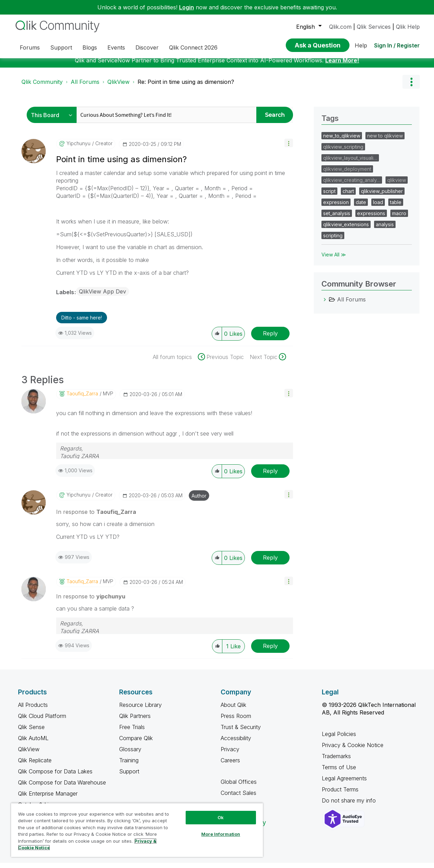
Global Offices (239, 787)
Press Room (236, 721)
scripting (333, 241)
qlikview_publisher (382, 196)
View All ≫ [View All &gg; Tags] (334, 260)
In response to (96, 517)
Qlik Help (408, 27)
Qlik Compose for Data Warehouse (62, 788)
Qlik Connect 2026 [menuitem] (193, 47)
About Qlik (233, 710)
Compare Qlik (136, 743)
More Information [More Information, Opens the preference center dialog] (221, 834)
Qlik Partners (135, 721)
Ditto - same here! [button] (82, 323)
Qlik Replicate (35, 765)
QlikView (118, 87)
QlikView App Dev (103, 297)
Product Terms (340, 795)
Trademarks (336, 761)
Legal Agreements (344, 783)
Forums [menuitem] (30, 47)
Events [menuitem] (116, 47)
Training (129, 765)
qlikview (397, 185)
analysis (385, 230)
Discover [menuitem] (147, 47)
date (361, 207)
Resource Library (140, 710)
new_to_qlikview (342, 141)
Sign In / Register (397, 45)
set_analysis (337, 218)
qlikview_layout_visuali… (350, 163)
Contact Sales (238, 798)
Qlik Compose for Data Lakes (55, 777)
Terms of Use (339, 772)
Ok (221, 817)
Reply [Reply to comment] (270, 476)
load (378, 207)
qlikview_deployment (347, 174)
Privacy (230, 754)
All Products (33, 710)
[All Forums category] (325, 305)
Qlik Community (42, 87)
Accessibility (236, 743)
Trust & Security (241, 732)
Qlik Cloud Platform (42, 721)
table (396, 207)
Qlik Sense (31, 732)
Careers (230, 765)
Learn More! (342, 65)
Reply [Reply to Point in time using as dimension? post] (270, 339)
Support (129, 777)
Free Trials (132, 732)
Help (361, 45)
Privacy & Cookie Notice (353, 750)
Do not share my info (350, 806)
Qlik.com (340, 27)
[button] (289, 148)
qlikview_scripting (343, 152)
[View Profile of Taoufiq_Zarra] (82, 399)
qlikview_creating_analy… (352, 185)
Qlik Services (374, 27)
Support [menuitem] (61, 47)
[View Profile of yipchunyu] (78, 149)
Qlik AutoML (33, 743)
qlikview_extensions (346, 230)
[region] (137, 830)
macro (399, 218)
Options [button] (411, 87)
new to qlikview (385, 141)
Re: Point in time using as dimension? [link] (186, 87)
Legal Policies (339, 739)
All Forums (85, 87)
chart (348, 196)
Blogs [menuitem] (90, 47)
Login (187, 7)
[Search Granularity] (54, 120)
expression (336, 207)
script (329, 196)
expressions (371, 218)
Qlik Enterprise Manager (48, 799)
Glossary (130, 754)
